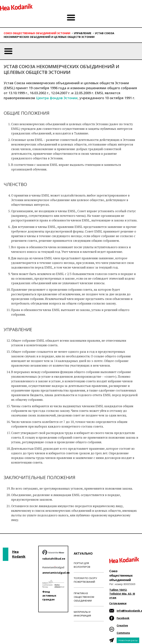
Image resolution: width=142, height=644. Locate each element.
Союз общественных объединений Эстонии (37, 33)
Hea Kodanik (19, 554)
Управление (83, 33)
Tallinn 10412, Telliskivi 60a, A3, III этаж (122, 594)
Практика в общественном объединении (84, 597)
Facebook (123, 618)
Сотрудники (118, 603)
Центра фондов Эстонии (57, 98)
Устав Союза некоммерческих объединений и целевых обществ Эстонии (59, 35)
